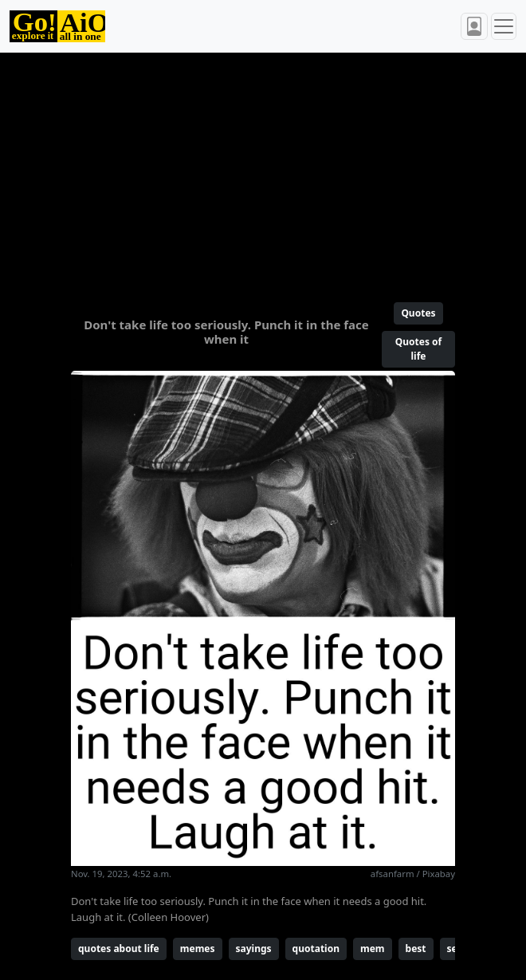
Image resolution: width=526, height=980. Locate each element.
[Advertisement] (263, 171)
